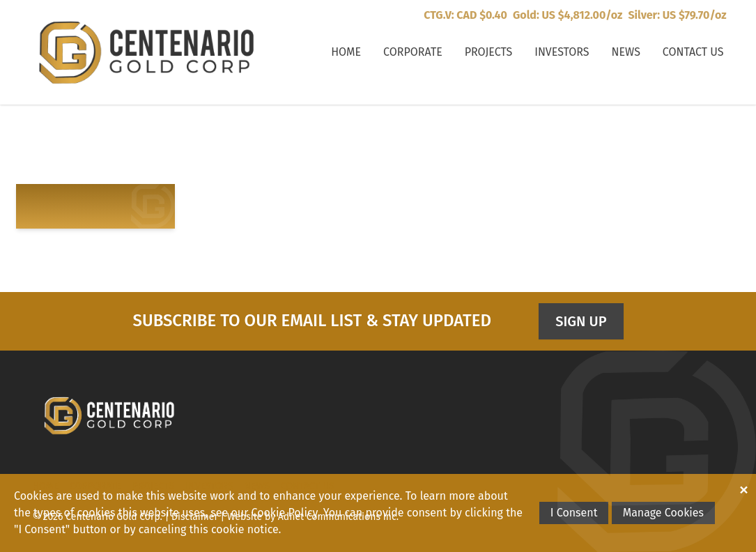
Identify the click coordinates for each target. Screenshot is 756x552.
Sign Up (581, 321)
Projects (488, 52)
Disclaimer (195, 517)
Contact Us (693, 52)
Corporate (413, 52)
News (626, 52)
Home (346, 52)
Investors (562, 52)
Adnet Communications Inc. (338, 517)
